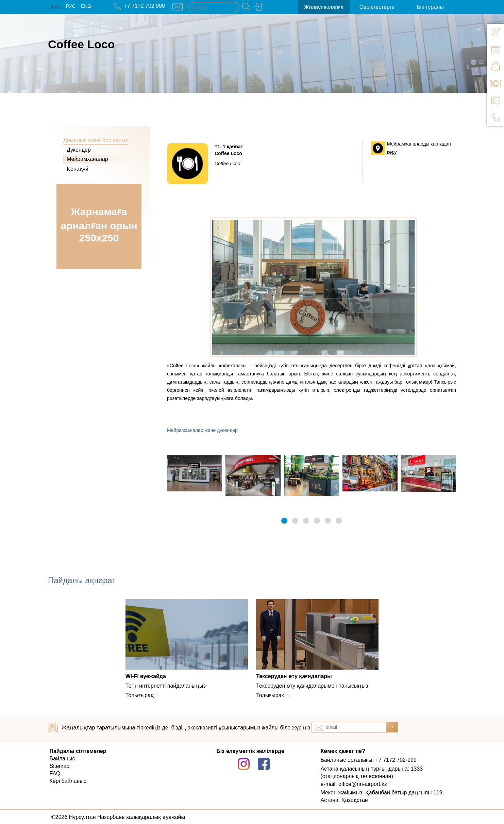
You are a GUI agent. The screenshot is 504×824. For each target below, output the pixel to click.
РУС (70, 6)
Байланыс (62, 759)
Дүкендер (79, 150)
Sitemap (60, 766)
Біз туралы (430, 7)
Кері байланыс (68, 781)
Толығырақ (140, 695)
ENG (86, 6)
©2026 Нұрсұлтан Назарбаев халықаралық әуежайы (118, 817)
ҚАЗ (55, 7)
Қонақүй (78, 169)
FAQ (55, 773)
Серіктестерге (377, 7)
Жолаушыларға (324, 7)
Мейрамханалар (87, 159)
